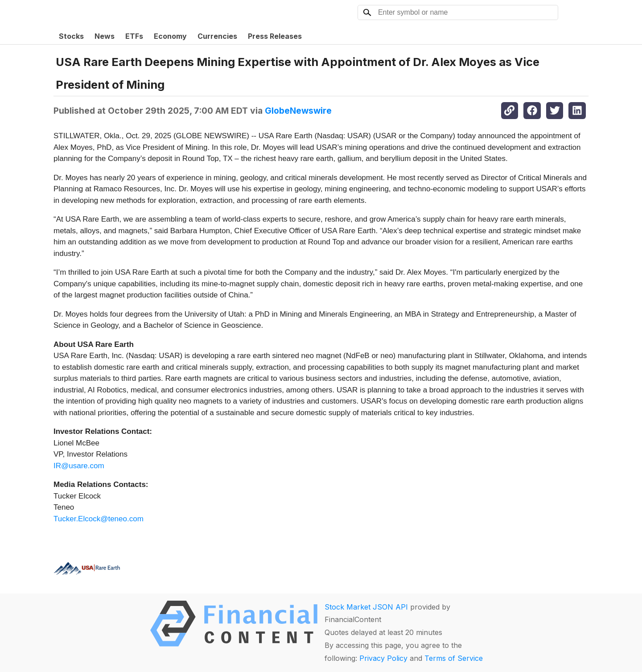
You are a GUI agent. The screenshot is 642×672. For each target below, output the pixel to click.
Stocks (71, 36)
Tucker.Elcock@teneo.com (99, 519)
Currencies (217, 36)
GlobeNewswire (298, 111)
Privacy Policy (383, 658)
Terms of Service (454, 658)
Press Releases (275, 36)
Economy (170, 36)
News (105, 36)
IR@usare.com (79, 466)
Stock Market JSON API (366, 607)
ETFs (134, 36)
